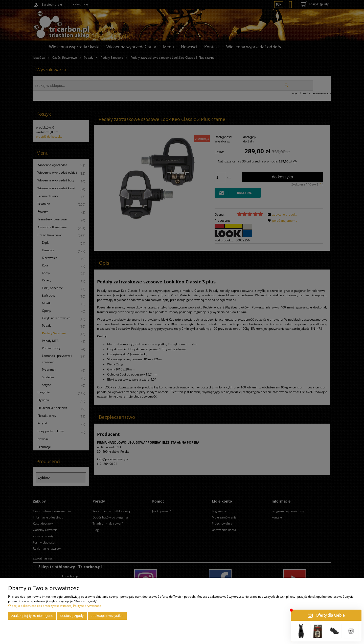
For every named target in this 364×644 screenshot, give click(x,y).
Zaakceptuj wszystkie (107, 616)
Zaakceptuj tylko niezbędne (32, 616)
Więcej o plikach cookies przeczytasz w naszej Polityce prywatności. (55, 606)
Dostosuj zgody (72, 616)
